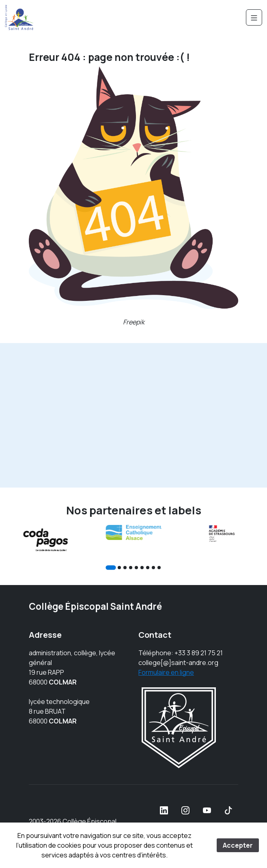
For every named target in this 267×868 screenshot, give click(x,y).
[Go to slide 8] (153, 568)
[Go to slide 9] (159, 568)
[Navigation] (254, 17)
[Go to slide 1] (111, 567)
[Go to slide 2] (119, 568)
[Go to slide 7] (148, 568)
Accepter (238, 845)
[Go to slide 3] (125, 568)
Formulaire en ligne (166, 672)
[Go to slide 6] (142, 568)
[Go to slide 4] (131, 568)
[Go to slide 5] (136, 568)
